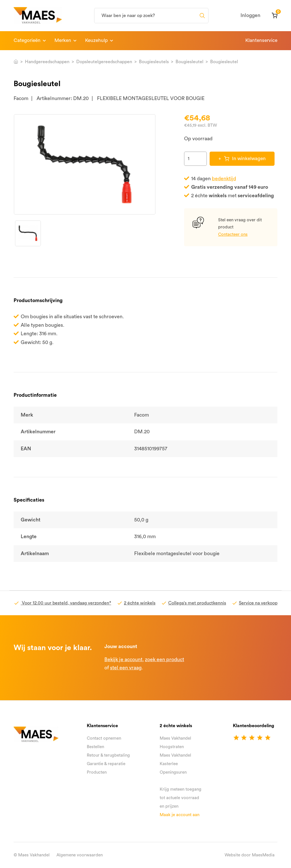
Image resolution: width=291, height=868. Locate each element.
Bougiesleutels (154, 62)
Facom (21, 98)
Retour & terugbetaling (108, 755)
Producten (97, 772)
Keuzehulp (96, 40)
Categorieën (27, 40)
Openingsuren (173, 772)
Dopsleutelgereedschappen (104, 62)
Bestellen (95, 747)
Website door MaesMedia (250, 855)
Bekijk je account (123, 660)
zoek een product (165, 660)
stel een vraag (126, 668)
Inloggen (250, 15)
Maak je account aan (180, 815)
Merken (63, 40)
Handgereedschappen (47, 62)
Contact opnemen (104, 738)
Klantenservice (261, 40)
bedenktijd (224, 179)
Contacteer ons (233, 234)
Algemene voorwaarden (80, 855)
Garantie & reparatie (106, 764)
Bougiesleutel (189, 62)
